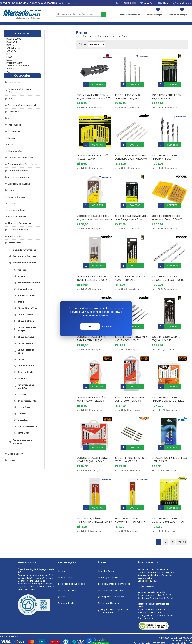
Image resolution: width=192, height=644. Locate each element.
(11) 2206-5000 (126, 3)
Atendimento (182, 3)
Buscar (104, 14)
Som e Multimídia (17, 217)
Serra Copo (24, 433)
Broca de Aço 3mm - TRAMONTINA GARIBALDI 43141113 (94, 501)
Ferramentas (15, 243)
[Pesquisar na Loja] (78, 14)
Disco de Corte (25, 372)
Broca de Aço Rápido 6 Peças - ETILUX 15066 (169, 443)
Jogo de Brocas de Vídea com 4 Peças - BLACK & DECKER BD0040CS (92, 386)
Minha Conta (107, 552)
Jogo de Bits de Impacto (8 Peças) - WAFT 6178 (131, 443)
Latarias (12, 203)
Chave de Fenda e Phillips (27, 329)
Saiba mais (107, 327)
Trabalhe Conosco (71, 571)
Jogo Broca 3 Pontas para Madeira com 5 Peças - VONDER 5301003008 (131, 328)
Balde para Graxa (27, 295)
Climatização (15, 151)
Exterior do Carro (17, 210)
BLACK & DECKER (14, 39)
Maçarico (22, 420)
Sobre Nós (66, 558)
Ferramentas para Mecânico (22, 442)
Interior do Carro (16, 236)
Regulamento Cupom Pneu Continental (115, 592)
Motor (11, 118)
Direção (12, 138)
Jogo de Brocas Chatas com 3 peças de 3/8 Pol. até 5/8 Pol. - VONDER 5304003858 (95, 270)
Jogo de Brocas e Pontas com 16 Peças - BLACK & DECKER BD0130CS (93, 444)
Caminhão (13, 112)
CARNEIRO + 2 (13, 48)
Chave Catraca (26, 321)
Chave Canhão (25, 315)
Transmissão (15, 125)
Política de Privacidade (73, 565)
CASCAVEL (11, 51)
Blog (163, 3)
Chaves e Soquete (27, 366)
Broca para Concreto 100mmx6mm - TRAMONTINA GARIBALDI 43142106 (130, 503)
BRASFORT (11, 45)
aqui (147, 562)
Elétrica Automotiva (18, 171)
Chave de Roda (26, 337)
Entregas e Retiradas (112, 558)
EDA (8, 54)
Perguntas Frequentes (112, 577)
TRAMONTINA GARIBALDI (18, 66)
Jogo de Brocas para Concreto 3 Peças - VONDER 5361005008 (169, 270)
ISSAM (9, 60)
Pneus (11, 190)
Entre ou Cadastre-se (130, 15)
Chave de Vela (25, 343)
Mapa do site (68, 584)
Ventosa (22, 270)
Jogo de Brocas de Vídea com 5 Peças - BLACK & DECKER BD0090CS (130, 386)
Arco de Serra (25, 289)
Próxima (182, 523)
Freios (11, 145)
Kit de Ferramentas (27, 401)
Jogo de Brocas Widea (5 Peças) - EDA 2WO (130, 269)
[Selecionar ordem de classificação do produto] (96, 44)
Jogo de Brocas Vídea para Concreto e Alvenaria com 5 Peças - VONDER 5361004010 (132, 154)
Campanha (14, 82)
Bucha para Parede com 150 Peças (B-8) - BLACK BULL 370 (94, 94)
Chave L (22, 359)
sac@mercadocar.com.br (151, 573)
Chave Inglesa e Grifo (26, 351)
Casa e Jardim (16, 454)
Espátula (22, 379)
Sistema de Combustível (21, 158)
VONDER (10, 69)
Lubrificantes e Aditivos (20, 184)
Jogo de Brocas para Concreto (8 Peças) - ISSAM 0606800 (169, 503)
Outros (11, 460)
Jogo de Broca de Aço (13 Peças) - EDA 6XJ (93, 152)
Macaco (22, 414)
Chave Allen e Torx (27, 308)
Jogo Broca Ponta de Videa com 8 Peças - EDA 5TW (131, 210)
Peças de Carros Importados (23, 105)
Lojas (149, 3)
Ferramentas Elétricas (24, 256)
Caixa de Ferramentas (24, 250)
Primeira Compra (110, 584)
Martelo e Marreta (27, 426)
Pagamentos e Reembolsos (115, 565)
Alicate (21, 276)
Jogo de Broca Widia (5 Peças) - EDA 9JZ (166, 327)
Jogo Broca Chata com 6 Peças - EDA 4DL (168, 94)
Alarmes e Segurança (19, 223)
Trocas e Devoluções (112, 571)
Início (79, 37)
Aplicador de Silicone (29, 283)
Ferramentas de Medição (26, 387)
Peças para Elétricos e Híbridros (20, 91)
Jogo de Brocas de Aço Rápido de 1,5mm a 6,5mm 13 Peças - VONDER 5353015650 (168, 212)
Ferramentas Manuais (24, 263)
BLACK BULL (12, 42)
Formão (22, 395)
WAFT (9, 72)
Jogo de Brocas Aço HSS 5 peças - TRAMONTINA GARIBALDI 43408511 (95, 212)
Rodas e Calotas (16, 197)
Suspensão (14, 131)
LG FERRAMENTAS (14, 63)
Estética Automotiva (18, 230)
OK (90, 326)
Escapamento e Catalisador (23, 164)
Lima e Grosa (24, 407)
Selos (11, 99)
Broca (21, 302)
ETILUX (9, 57)
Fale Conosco (148, 543)
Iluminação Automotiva (20, 177)
